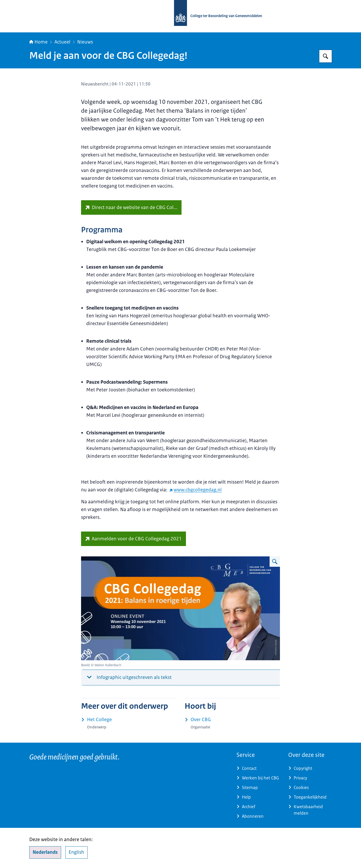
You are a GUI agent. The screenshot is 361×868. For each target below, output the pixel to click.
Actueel (62, 42)
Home (38, 42)
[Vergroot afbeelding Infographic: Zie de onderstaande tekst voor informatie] (275, 562)
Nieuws (85, 42)
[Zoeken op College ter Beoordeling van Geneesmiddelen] (326, 56)
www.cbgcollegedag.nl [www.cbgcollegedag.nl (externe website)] (196, 490)
